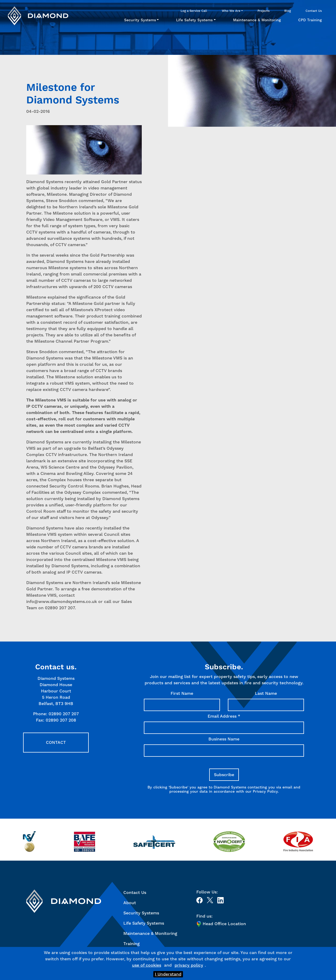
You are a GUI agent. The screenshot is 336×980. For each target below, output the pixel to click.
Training (132, 944)
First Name (182, 693)
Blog (288, 11)
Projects (264, 11)
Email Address (224, 716)
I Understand (168, 974)
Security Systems (140, 20)
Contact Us (314, 11)
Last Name (266, 693)
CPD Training (310, 20)
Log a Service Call (194, 11)
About (130, 903)
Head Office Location (221, 924)
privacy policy (189, 965)
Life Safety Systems (194, 20)
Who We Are (231, 11)
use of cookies (147, 965)
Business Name (224, 739)
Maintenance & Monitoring (257, 20)
